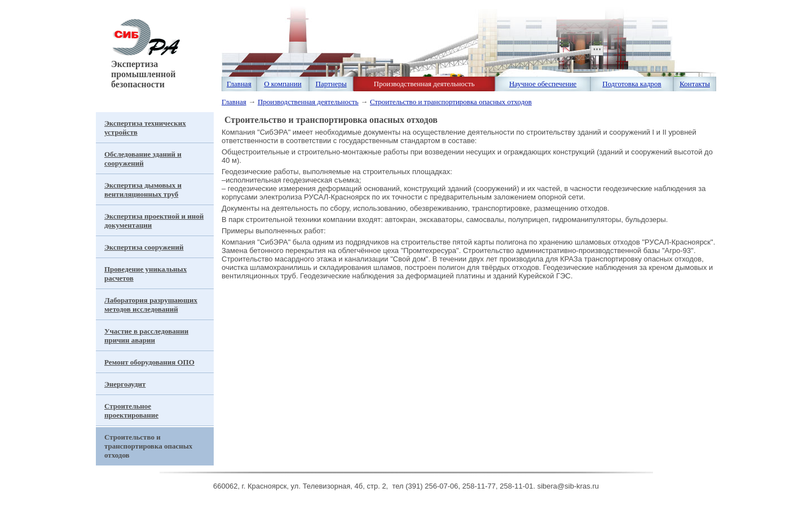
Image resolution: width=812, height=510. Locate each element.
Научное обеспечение (543, 84)
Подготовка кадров (632, 84)
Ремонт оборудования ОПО (149, 362)
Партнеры (331, 84)
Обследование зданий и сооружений (143, 159)
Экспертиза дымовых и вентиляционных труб (143, 190)
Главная (239, 84)
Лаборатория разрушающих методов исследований (151, 305)
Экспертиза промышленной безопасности (144, 70)
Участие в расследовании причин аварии (146, 336)
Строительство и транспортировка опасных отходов (451, 102)
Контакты (695, 84)
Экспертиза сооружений (144, 247)
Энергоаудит (125, 384)
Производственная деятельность (424, 84)
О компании (283, 84)
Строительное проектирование (131, 411)
